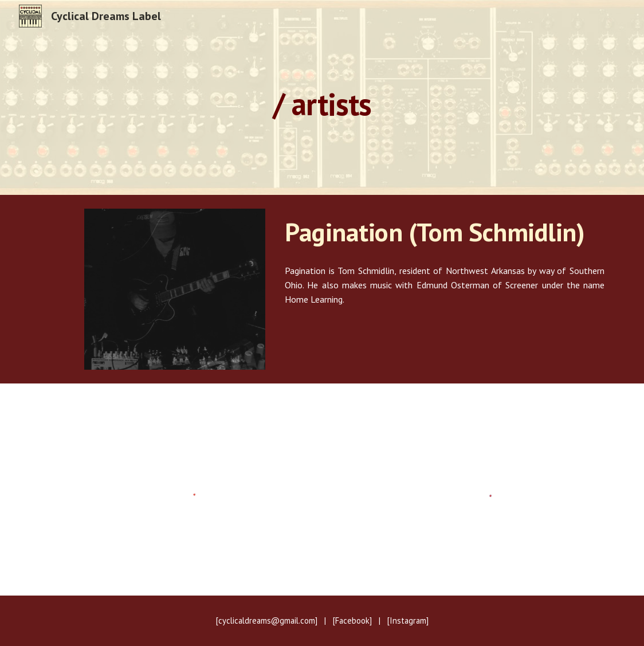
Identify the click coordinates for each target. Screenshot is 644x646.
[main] (322, 97)
